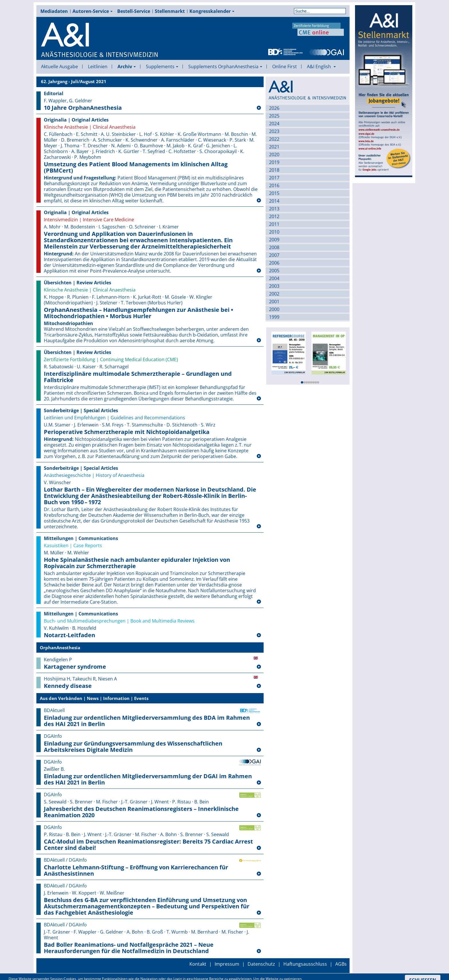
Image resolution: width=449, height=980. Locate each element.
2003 (274, 286)
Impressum (227, 964)
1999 (274, 317)
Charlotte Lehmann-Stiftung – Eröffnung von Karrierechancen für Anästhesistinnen (136, 871)
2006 (274, 263)
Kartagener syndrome (75, 667)
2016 (274, 185)
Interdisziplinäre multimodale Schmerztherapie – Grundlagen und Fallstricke (138, 377)
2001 (274, 302)
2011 (274, 224)
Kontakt (198, 964)
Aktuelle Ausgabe (59, 66)
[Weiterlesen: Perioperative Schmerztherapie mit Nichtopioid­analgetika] (259, 456)
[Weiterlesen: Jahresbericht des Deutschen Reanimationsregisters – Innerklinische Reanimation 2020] (259, 815)
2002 (274, 294)
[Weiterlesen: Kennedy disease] (259, 686)
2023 (274, 131)
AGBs (341, 964)
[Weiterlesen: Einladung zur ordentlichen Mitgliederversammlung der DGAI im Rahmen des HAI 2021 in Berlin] (259, 783)
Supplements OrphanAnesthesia (225, 66)
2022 (274, 139)
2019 (274, 162)
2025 (274, 116)
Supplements (162, 66)
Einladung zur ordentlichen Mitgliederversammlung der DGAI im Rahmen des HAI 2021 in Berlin (148, 779)
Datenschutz (261, 964)
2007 (274, 255)
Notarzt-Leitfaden (69, 635)
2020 (274, 154)
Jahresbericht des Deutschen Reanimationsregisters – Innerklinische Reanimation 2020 (141, 812)
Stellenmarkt (170, 11)
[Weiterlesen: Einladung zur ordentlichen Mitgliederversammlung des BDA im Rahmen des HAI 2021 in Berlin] (259, 724)
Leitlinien (98, 66)
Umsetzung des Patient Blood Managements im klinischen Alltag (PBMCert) (136, 167)
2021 (274, 147)
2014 (274, 201)
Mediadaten (54, 11)
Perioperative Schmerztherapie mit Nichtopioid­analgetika (127, 432)
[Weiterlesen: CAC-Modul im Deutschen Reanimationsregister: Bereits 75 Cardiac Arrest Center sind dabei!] (259, 848)
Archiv (127, 66)
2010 (274, 232)
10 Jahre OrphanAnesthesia (83, 108)
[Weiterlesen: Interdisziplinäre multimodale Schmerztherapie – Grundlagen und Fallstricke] (259, 399)
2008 (274, 247)
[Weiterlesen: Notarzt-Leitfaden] (259, 635)
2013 (274, 209)
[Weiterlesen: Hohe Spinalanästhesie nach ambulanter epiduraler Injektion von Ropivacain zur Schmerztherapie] (259, 602)
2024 (274, 124)
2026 (274, 108)
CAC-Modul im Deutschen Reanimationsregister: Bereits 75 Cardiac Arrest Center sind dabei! (148, 845)
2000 (274, 309)
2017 (274, 178)
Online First (285, 66)
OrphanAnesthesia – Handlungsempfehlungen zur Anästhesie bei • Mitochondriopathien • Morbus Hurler (139, 313)
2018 (274, 170)
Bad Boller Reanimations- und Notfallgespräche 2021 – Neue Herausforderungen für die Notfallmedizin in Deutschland (129, 948)
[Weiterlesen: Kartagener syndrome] (259, 667)
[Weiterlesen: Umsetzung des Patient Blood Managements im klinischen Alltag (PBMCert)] (259, 201)
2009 (274, 240)
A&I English (321, 66)
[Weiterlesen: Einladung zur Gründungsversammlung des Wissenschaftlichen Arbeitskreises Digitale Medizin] (259, 750)
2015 (274, 193)
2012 (274, 216)
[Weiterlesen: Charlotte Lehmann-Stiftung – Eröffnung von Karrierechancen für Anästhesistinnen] (259, 874)
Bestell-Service (134, 11)
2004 (274, 278)
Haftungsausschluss (305, 964)
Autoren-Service (93, 11)
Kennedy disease (68, 686)
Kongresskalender (212, 11)
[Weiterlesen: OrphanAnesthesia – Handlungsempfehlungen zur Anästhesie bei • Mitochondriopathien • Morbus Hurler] (259, 341)
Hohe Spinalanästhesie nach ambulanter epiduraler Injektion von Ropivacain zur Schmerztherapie (137, 563)
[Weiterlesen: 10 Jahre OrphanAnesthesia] (259, 108)
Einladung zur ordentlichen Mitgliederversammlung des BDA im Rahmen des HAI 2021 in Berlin (147, 721)
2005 (274, 271)
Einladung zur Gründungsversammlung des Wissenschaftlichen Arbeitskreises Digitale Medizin (133, 747)
